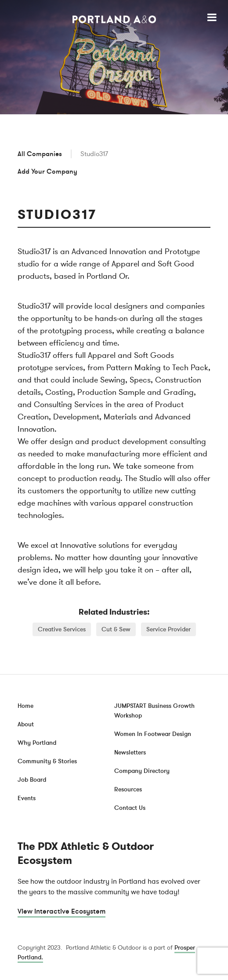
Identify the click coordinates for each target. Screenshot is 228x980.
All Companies (40, 154)
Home (25, 706)
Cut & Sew (116, 629)
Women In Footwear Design (153, 734)
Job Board (32, 780)
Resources (128, 789)
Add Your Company (47, 171)
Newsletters (130, 752)
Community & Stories (47, 761)
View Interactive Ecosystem (62, 911)
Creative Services (62, 629)
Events (27, 798)
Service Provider (168, 629)
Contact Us (130, 808)
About (26, 724)
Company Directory (142, 771)
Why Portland (37, 743)
